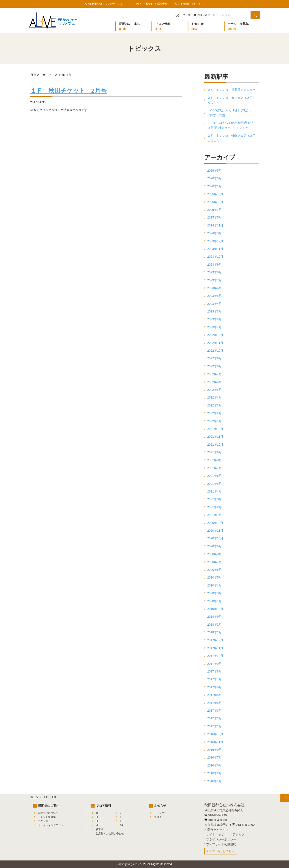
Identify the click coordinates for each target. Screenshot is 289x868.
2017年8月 (215, 671)
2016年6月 (215, 765)
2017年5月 (215, 695)
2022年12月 (215, 335)
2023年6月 (215, 288)
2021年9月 (215, 452)
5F (97, 821)
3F (97, 817)
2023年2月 (215, 319)
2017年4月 (215, 703)
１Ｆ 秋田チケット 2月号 (69, 91)
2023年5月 (215, 296)
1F (97, 813)
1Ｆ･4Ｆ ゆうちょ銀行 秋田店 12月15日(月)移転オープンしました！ (231, 125)
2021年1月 (215, 515)
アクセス (185, 15)
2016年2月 (215, 773)
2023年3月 (215, 311)
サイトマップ (215, 834)
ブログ (158, 817)
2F (121, 813)
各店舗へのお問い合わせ (110, 834)
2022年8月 (215, 366)
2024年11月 (215, 225)
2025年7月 (215, 210)
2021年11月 (215, 437)
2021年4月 (215, 491)
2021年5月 (215, 484)
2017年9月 (215, 664)
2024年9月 (215, 233)
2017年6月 (215, 687)
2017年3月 (215, 711)
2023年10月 (215, 257)
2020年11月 (215, 531)
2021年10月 (215, 445)
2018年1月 (215, 632)
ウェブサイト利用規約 (221, 844)
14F (122, 825)
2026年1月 (215, 186)
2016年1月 (215, 781)
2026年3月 (215, 178)
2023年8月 (215, 272)
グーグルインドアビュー (52, 825)
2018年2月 (215, 625)
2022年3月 (215, 405)
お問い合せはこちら (222, 851)
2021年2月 (215, 507)
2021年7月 (215, 468)
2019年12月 (215, 609)
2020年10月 (215, 538)
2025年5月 (215, 217)
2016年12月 (215, 734)
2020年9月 (215, 546)
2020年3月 (215, 593)
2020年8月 (215, 554)
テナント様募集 (47, 817)
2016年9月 (215, 750)
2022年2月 (215, 413)
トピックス (160, 813)
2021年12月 (215, 429)
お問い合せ (204, 15)
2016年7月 (215, 757)
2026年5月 (215, 171)
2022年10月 (215, 351)
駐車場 (99, 829)
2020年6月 (215, 570)
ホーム (34, 797)
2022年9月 (215, 358)
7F (97, 825)
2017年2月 (215, 718)
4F (121, 817)
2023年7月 (215, 280)
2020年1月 (215, 601)
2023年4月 (215, 304)
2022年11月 (215, 343)
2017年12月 (215, 640)
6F (121, 821)
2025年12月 (215, 194)
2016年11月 (215, 742)
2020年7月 (215, 562)
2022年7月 (215, 374)
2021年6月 (215, 476)
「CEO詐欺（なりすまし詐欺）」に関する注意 (230, 113)
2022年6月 (215, 382)
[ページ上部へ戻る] (285, 798)
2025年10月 (215, 202)
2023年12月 (215, 241)
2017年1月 (215, 726)
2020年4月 (215, 585)
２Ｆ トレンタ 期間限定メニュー (231, 90)
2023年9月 (215, 265)
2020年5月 (215, 577)
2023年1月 (215, 327)
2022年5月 (215, 390)
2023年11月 (215, 249)
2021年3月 (215, 499)
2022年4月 (215, 397)
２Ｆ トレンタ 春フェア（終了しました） (231, 100)
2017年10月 (215, 656)
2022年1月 (215, 421)
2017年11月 (215, 648)
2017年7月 (215, 679)
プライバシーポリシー (221, 839)
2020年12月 (215, 523)
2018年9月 (215, 617)
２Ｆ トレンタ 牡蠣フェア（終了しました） (231, 138)
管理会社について (48, 813)
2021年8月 (215, 460)
